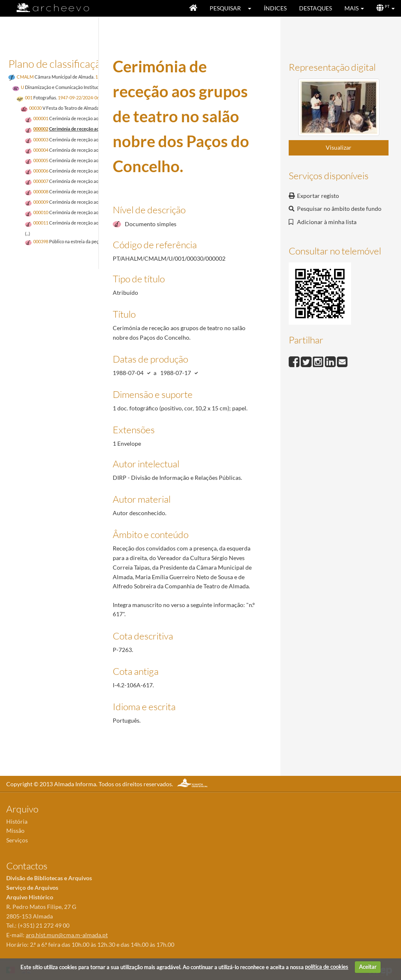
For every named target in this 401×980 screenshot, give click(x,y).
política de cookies (327, 967)
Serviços (17, 840)
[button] (252, 8)
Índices (275, 8)
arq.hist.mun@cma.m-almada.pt (67, 935)
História (17, 821)
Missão (15, 831)
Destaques (316, 8)
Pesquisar (225, 8)
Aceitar (368, 967)
